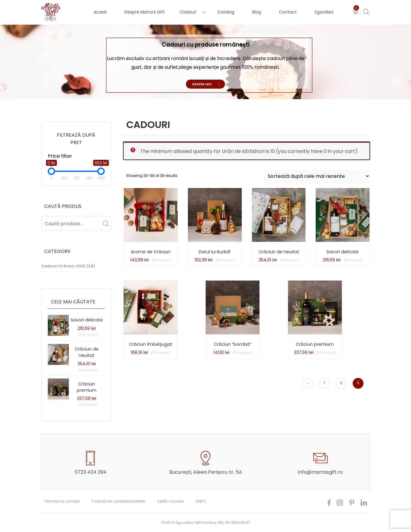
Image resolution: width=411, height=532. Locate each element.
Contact (288, 12)
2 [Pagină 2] (341, 383)
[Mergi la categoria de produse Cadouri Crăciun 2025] (76, 266)
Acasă (100, 12)
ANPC (201, 501)
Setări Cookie (170, 501)
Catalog (226, 12)
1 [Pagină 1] (324, 383)
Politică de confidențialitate (118, 501)
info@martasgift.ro (320, 472)
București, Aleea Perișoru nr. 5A (206, 472)
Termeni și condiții (62, 501)
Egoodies (324, 12)
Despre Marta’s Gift (145, 12)
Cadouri (188, 12)
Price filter (60, 156)
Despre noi (202, 84)
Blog (257, 12)
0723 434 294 (90, 472)
